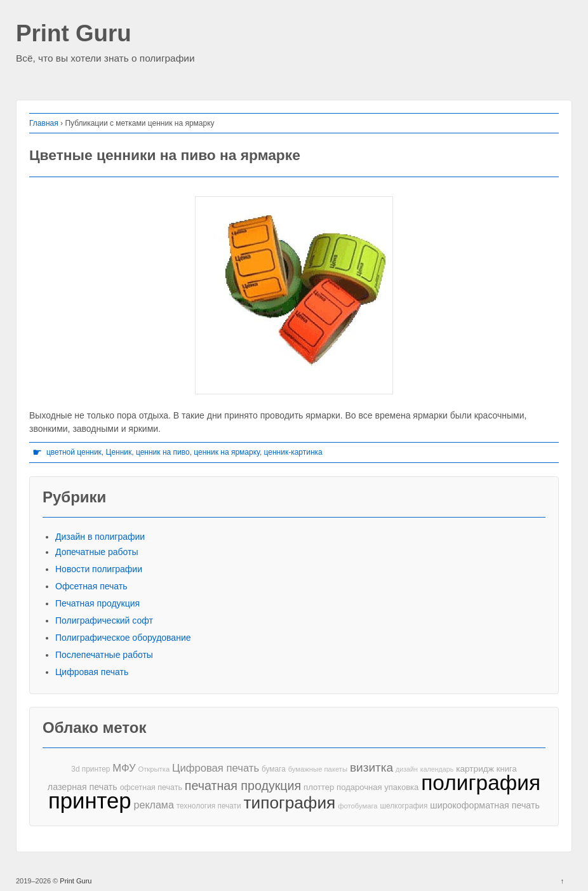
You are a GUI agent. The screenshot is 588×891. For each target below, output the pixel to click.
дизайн (407, 769)
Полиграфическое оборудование (123, 638)
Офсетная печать (91, 586)
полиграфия (481, 783)
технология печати (209, 806)
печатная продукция (243, 786)
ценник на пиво (163, 452)
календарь (437, 769)
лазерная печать (83, 787)
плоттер (319, 787)
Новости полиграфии (99, 569)
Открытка (154, 769)
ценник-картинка (293, 452)
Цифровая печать (92, 672)
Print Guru (74, 34)
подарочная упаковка (378, 787)
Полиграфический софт (104, 620)
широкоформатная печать (485, 805)
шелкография (404, 806)
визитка (371, 767)
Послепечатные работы (104, 655)
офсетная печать (151, 787)
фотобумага (357, 806)
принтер (90, 801)
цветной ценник (74, 452)
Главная (44, 123)
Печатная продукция (97, 603)
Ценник (119, 452)
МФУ (124, 768)
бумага (274, 769)
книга (507, 769)
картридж (475, 769)
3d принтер (90, 769)
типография (290, 803)
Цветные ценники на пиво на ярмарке (165, 155)
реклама (154, 805)
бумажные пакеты (318, 769)
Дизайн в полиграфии (100, 537)
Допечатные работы (97, 552)
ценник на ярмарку (227, 452)
